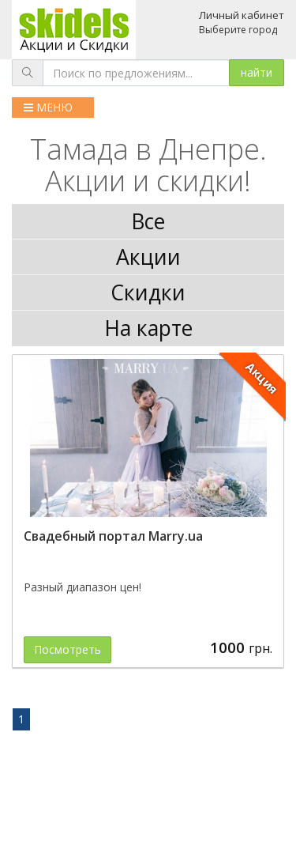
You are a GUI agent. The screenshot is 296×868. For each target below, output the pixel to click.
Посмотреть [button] (67, 649)
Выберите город (238, 30)
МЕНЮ (48, 107)
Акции (148, 257)
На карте (148, 328)
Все (148, 221)
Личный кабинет (242, 15)
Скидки (148, 292)
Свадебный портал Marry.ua (113, 536)
